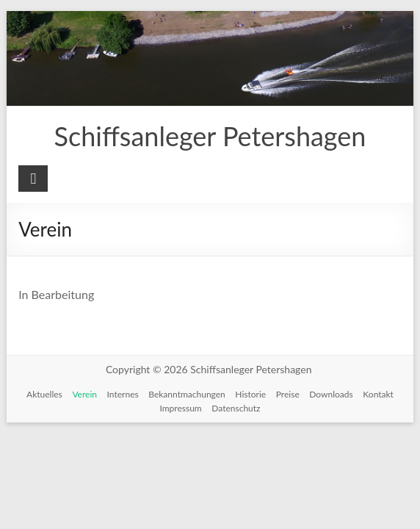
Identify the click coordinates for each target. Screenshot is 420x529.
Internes (123, 394)
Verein (84, 394)
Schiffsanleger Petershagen (210, 136)
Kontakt (378, 394)
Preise (288, 394)
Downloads (331, 394)
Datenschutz (236, 408)
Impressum (180, 408)
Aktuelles (44, 394)
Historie (250, 394)
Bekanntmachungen (187, 394)
